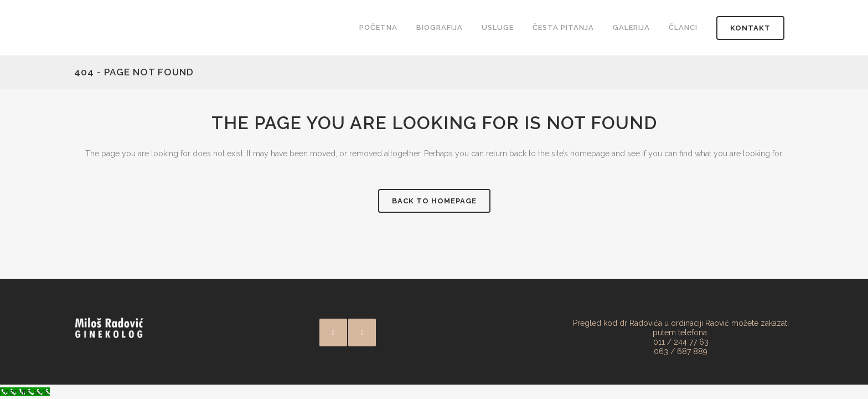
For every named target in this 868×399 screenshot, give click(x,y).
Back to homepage (434, 201)
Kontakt (750, 28)
